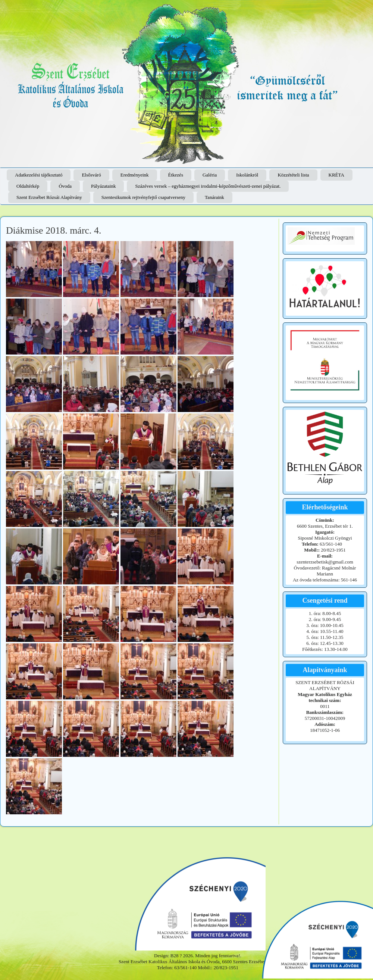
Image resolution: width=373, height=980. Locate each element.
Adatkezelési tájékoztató (39, 175)
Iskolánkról (247, 175)
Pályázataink (103, 186)
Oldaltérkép (28, 186)
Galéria (210, 175)
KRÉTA (336, 175)
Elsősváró (91, 175)
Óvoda (65, 186)
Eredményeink (135, 175)
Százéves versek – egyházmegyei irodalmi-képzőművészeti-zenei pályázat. (208, 186)
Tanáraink (214, 197)
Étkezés (176, 175)
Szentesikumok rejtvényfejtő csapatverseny (143, 197)
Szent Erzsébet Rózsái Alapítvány (49, 197)
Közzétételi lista (293, 175)
